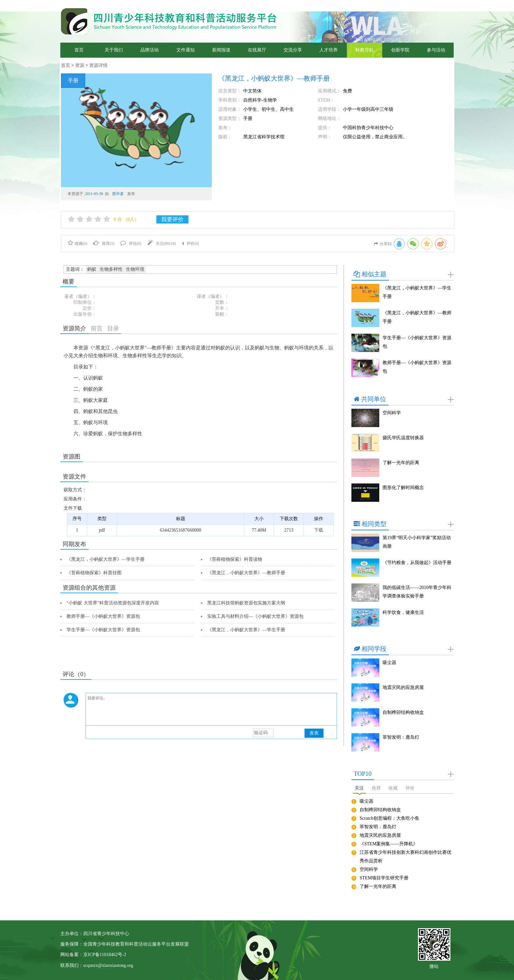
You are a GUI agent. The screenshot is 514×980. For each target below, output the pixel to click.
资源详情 (98, 65)
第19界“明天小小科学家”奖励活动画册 (417, 542)
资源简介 (74, 328)
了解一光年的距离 (401, 463)
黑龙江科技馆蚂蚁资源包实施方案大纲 (246, 603)
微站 (434, 966)
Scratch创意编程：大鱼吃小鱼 (389, 818)
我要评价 (172, 219)
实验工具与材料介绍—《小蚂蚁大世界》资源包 (255, 616)
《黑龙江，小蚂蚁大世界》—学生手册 (106, 559)
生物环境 (135, 269)
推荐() (104, 244)
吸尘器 (389, 663)
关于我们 (114, 50)
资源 (80, 65)
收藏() (78, 244)
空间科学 (392, 413)
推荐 (376, 788)
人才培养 (328, 50)
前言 (97, 328)
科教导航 (365, 50)
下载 (319, 530)
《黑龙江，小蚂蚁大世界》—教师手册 (246, 573)
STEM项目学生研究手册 (384, 878)
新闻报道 (221, 50)
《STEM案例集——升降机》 (389, 844)
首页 (79, 50)
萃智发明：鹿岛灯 (401, 737)
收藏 (393, 788)
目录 (113, 328)
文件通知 (186, 50)
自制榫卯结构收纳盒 (403, 712)
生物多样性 (111, 269)
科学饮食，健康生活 (403, 612)
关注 (359, 788)
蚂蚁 (92, 269)
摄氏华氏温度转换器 (403, 438)
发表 (314, 733)
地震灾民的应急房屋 (403, 687)
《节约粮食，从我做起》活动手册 (417, 563)
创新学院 (400, 50)
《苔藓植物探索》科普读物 (235, 559)
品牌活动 (149, 50)
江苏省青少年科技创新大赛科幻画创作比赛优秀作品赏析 (405, 857)
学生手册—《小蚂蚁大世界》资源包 (103, 630)
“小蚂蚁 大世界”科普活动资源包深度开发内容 (113, 603)
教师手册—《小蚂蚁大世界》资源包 (103, 616)
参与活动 (436, 50)
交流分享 (293, 50)
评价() (190, 244)
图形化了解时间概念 (403, 488)
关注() (162, 244)
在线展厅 (257, 50)
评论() (131, 244)
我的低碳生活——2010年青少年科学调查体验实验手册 (417, 592)
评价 (410, 788)
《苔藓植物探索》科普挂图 (94, 573)
